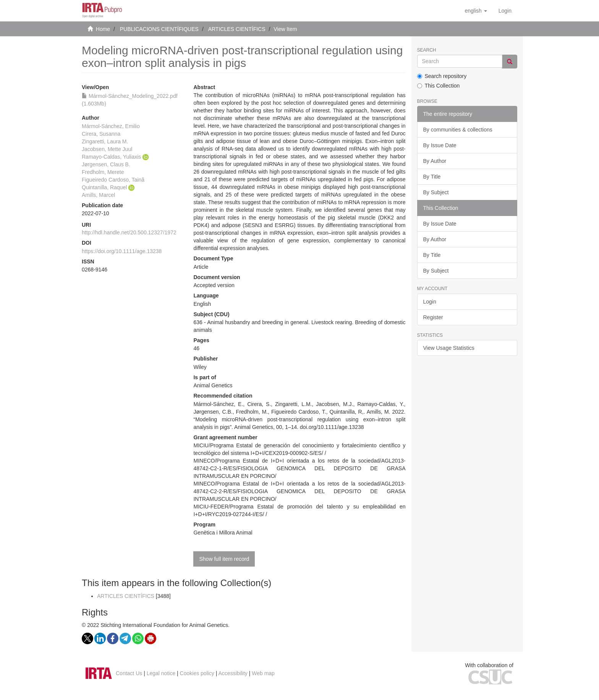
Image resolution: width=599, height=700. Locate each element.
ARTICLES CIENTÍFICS (237, 29)
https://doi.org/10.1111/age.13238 (122, 251)
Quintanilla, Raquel (104, 187)
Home (103, 29)
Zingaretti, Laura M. (105, 141)
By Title (432, 177)
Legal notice (161, 673)
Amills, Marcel (98, 195)
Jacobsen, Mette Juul (107, 149)
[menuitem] (505, 11)
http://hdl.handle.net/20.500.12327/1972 (129, 232)
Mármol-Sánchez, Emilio (111, 126)
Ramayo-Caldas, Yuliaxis (111, 157)
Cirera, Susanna (101, 134)
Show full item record (224, 559)
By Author (435, 161)
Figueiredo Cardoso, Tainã (113, 180)
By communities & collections (458, 130)
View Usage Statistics (449, 348)
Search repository (442, 76)
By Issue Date (440, 145)
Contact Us (129, 673)
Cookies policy (197, 673)
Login (430, 302)
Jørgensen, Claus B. (106, 164)
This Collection (439, 86)
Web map (263, 673)
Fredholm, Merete (103, 172)
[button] (476, 11)
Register (433, 317)
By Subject (436, 192)
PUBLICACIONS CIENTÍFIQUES (159, 29)
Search (427, 50)
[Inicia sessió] (505, 11)
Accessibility (233, 673)
